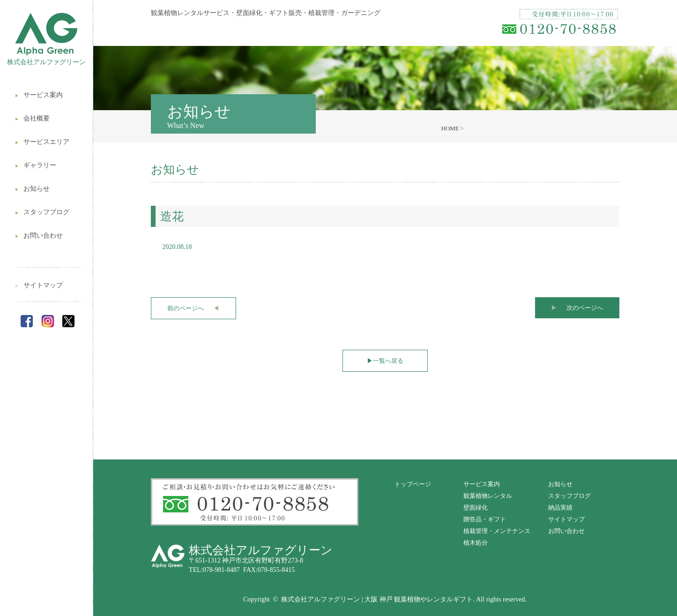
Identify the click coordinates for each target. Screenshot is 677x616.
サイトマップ (39, 285)
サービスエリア (42, 142)
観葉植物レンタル (488, 496)
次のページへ (577, 308)
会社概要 (32, 118)
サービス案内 (39, 95)
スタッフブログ (42, 212)
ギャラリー (36, 165)
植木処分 (476, 543)
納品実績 (560, 507)
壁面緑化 (476, 507)
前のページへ (193, 308)
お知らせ (32, 189)
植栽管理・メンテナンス (497, 531)
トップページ (413, 484)
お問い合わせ (39, 236)
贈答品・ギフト (485, 519)
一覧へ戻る (385, 361)
